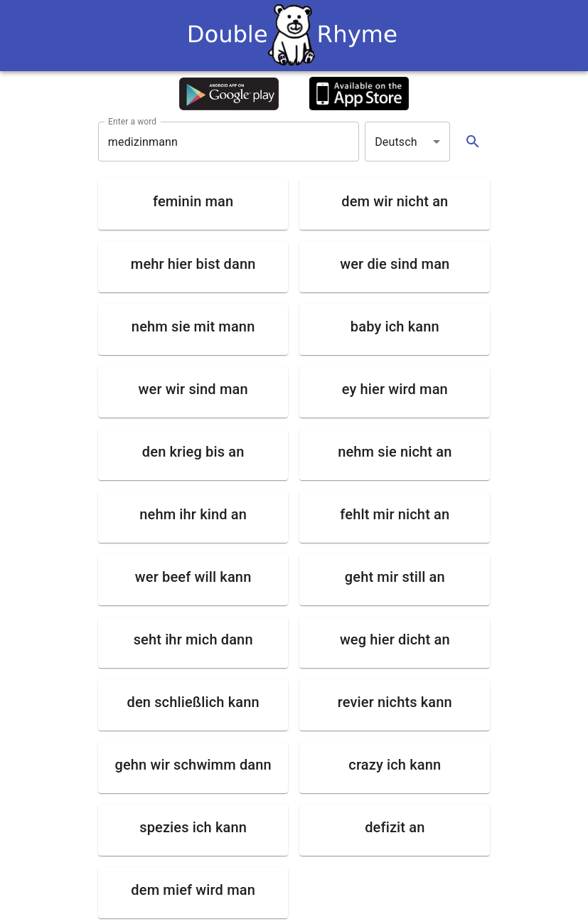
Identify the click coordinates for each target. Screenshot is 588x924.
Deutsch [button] (396, 142)
